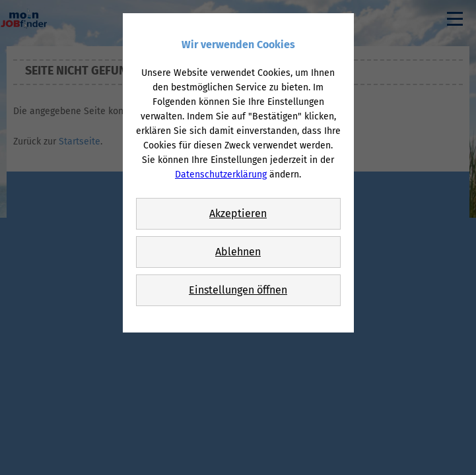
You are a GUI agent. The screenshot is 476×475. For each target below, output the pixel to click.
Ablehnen (238, 252)
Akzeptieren (238, 213)
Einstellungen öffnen (238, 290)
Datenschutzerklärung (221, 174)
